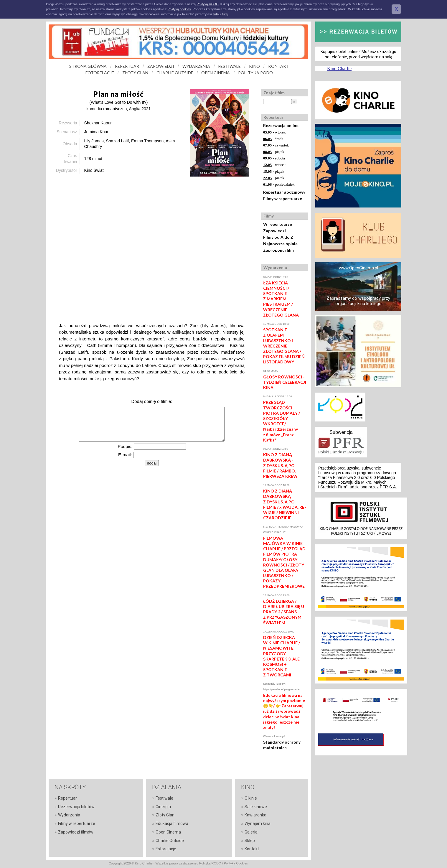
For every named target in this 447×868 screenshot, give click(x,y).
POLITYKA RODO (255, 73)
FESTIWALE (230, 66)
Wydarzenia (69, 815)
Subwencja (341, 432)
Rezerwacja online (281, 125)
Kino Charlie (339, 69)
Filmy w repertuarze (283, 199)
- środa (273, 139)
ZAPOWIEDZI (161, 66)
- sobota (274, 158)
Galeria (251, 832)
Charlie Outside (170, 841)
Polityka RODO (210, 863)
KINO (254, 66)
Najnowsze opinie (280, 244)
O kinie (251, 798)
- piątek (274, 152)
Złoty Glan (165, 815)
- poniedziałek (279, 184)
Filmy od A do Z (278, 237)
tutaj (216, 14)
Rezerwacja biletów (76, 807)
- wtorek (274, 132)
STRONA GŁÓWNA (88, 66)
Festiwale (164, 798)
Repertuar (67, 798)
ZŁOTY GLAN (135, 73)
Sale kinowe (256, 807)
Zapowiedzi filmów (76, 832)
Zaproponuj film (278, 250)
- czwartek (276, 145)
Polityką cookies (179, 9)
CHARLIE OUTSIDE (175, 73)
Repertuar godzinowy (284, 192)
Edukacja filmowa (172, 823)
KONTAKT (279, 66)
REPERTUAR (127, 66)
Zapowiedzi (274, 231)
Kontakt (252, 849)
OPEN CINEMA (216, 73)
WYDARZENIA (196, 66)
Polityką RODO (208, 4)
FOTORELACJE (100, 73)
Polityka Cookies (236, 863)
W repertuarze (278, 224)
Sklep (250, 841)
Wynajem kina (258, 823)
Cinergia (163, 807)
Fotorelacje (166, 849)
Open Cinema (168, 832)
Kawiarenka (255, 815)
